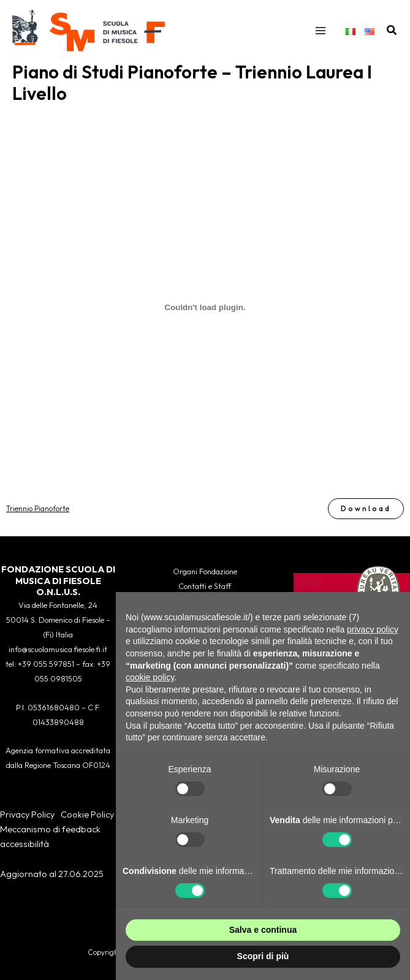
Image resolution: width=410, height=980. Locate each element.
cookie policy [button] (150, 677)
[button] (392, 31)
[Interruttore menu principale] (321, 31)
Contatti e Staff (205, 586)
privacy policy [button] (373, 629)
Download (366, 508)
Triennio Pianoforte (38, 508)
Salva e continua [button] (263, 930)
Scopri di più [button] (263, 956)
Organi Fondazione (205, 571)
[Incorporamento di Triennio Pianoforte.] (205, 308)
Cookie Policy (87, 814)
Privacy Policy (27, 814)
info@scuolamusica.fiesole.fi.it (58, 649)
